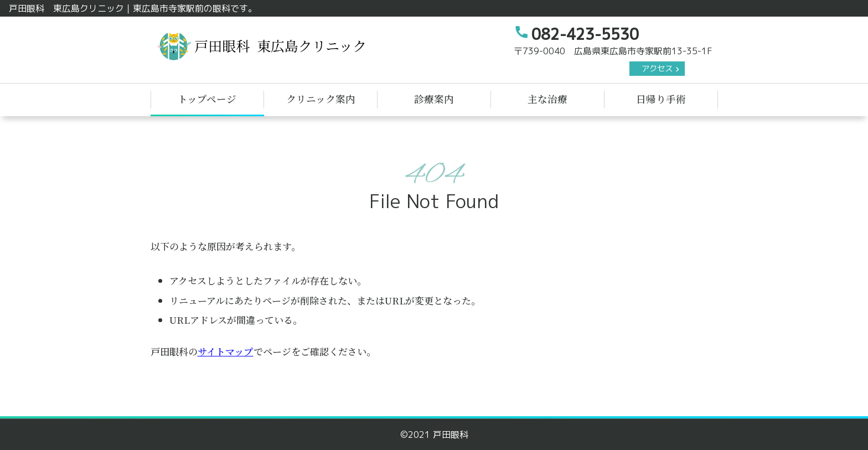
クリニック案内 (321, 99)
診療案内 (434, 99)
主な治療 (547, 99)
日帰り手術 (661, 99)
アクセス (657, 69)
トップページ (207, 99)
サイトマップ (226, 351)
